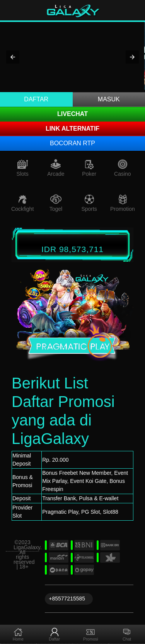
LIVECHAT (72, 114)
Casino (123, 174)
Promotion (123, 209)
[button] (13, 57)
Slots (23, 174)
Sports (89, 209)
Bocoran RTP (72, 143)
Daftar (36, 99)
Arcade (56, 174)
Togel (56, 209)
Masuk (109, 99)
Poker (89, 174)
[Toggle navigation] (134, 10)
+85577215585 (67, 599)
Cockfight (22, 209)
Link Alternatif (72, 129)
